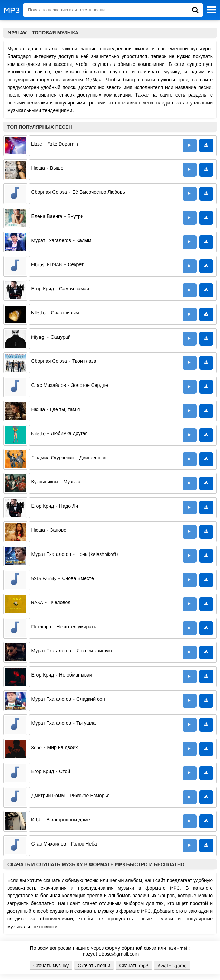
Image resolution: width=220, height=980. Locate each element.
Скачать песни (94, 965)
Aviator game (172, 965)
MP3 (12, 10)
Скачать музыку (51, 965)
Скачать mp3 (134, 965)
